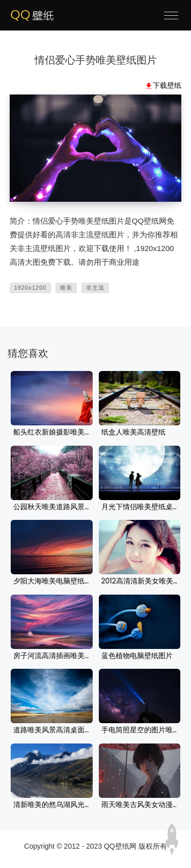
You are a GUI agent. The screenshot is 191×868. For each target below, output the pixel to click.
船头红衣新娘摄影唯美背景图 (52, 432)
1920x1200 (30, 288)
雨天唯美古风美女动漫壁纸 (140, 805)
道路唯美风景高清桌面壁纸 (52, 730)
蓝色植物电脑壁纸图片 (137, 656)
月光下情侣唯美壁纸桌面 (140, 507)
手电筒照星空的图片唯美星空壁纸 (140, 730)
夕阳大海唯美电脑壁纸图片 (52, 581)
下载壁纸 (167, 85)
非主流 (95, 288)
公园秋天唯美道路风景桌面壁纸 (52, 507)
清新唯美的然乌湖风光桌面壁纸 (52, 805)
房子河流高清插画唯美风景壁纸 (52, 656)
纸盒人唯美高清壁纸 (133, 432)
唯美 (66, 288)
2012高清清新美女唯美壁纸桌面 (140, 581)
